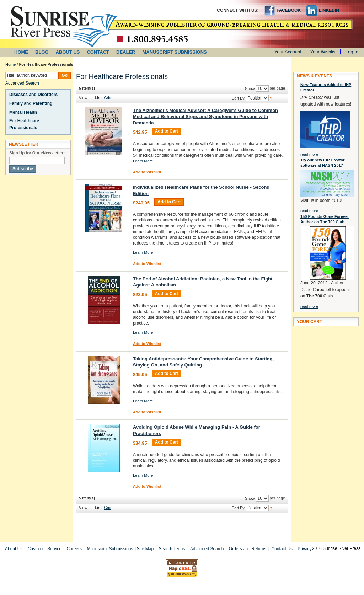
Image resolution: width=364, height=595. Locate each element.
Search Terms (172, 549)
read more (309, 154)
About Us (14, 549)
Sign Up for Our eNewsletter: (37, 153)
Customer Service (45, 549)
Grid (108, 98)
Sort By (238, 98)
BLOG (42, 52)
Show (250, 89)
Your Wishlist (324, 52)
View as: (86, 98)
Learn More (143, 161)
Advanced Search (22, 83)
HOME (21, 52)
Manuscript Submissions (110, 549)
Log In (352, 52)
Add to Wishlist (147, 172)
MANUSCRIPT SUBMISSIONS (175, 52)
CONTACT (98, 52)
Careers (74, 549)
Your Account (288, 52)
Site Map (145, 549)
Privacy (304, 549)
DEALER (126, 52)
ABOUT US (68, 52)
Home (10, 64)
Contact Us (282, 549)
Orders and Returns (248, 549)
